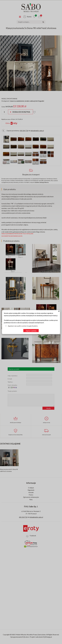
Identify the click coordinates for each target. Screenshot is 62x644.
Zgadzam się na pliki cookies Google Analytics (23, 326)
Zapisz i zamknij (31, 331)
